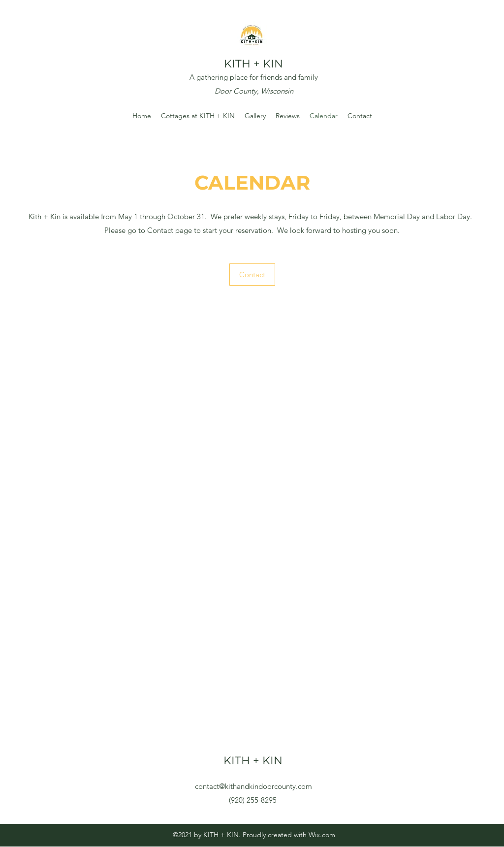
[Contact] (252, 275)
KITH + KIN (253, 64)
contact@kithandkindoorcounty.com (253, 786)
